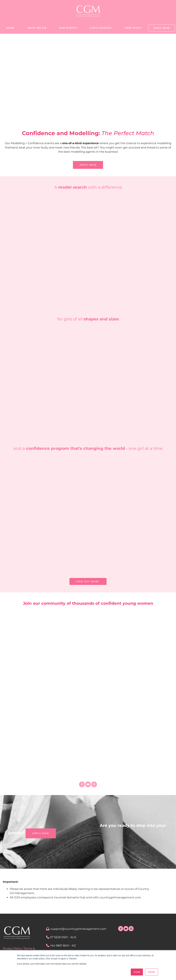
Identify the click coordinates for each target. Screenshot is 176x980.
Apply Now (162, 28)
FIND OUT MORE (88, 580)
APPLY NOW (88, 163)
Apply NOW (34, 831)
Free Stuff (133, 28)
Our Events (68, 28)
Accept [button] (137, 972)
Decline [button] (151, 972)
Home (10, 28)
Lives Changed (101, 28)
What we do (37, 28)
